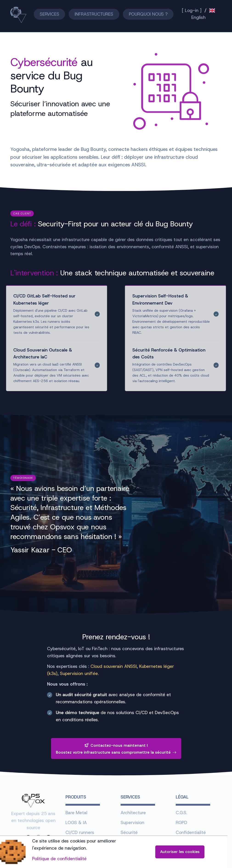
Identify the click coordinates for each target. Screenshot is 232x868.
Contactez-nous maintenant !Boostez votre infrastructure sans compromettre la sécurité (116, 749)
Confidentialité (191, 832)
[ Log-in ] (192, 10)
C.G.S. (181, 813)
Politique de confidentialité (59, 859)
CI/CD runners (80, 832)
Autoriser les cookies (180, 852)
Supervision (132, 823)
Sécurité (129, 832)
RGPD (181, 823)
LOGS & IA (76, 823)
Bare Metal (76, 813)
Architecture (133, 813)
